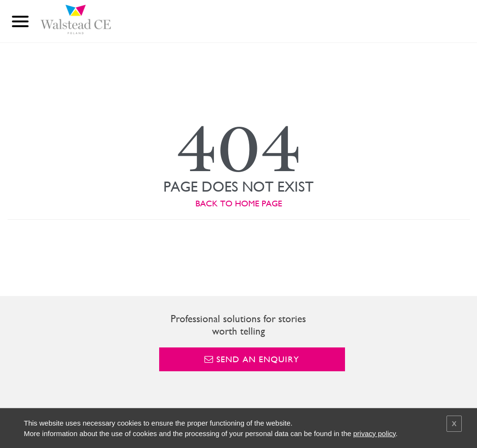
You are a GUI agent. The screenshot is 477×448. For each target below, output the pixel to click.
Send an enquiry (252, 359)
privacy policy (374, 433)
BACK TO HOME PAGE (239, 203)
